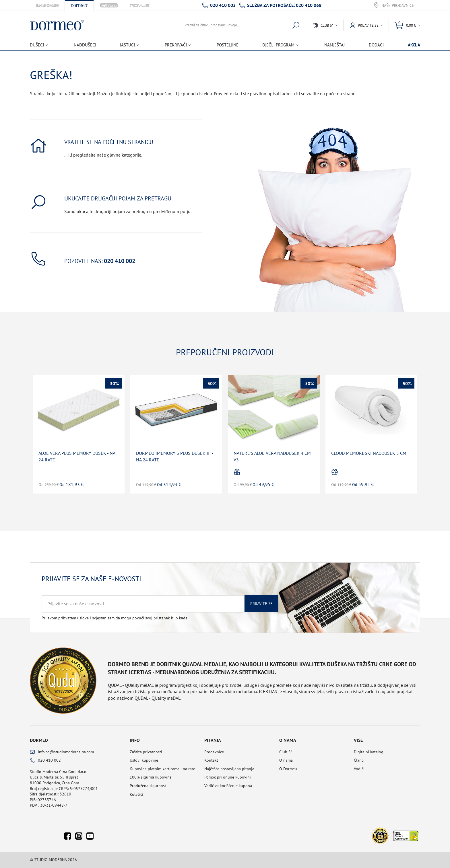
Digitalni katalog (369, 752)
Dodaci (376, 45)
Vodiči (359, 769)
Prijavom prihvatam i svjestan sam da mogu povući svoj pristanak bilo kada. (115, 618)
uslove (83, 618)
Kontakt (211, 760)
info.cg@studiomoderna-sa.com (66, 752)
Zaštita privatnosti (146, 752)
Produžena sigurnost (148, 786)
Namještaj (334, 45)
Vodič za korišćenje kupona (228, 786)
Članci (359, 760)
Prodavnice (214, 752)
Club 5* (286, 752)
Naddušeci (85, 45)
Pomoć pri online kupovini (228, 777)
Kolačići (136, 794)
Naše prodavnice (398, 6)
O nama (286, 760)
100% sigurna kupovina (151, 777)
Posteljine (228, 45)
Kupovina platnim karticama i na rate (162, 769)
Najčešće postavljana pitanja (229, 769)
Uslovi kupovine (144, 760)
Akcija (414, 45)
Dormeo (39, 740)
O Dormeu (288, 769)
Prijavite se (261, 604)
